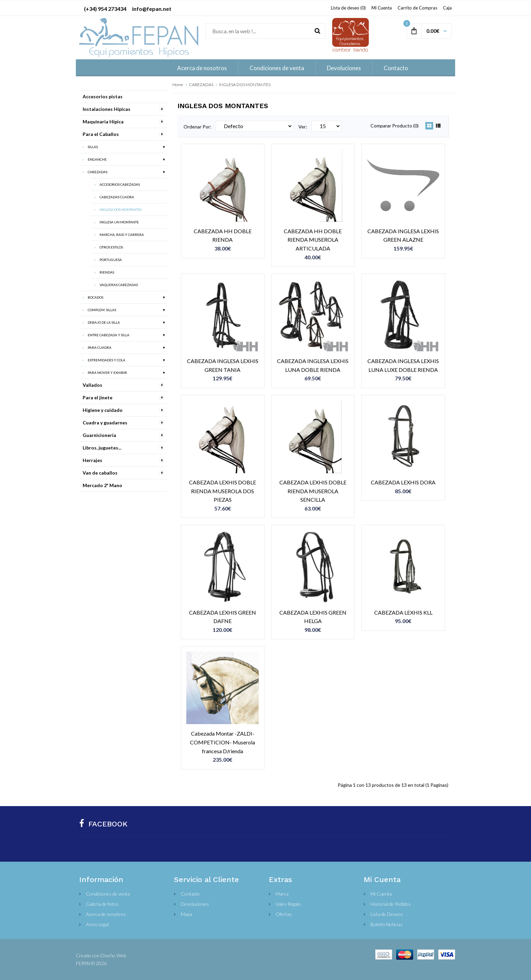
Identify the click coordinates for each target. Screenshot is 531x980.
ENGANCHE (97, 159)
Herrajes (92, 460)
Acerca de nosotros (106, 914)
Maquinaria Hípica (103, 122)
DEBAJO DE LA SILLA (104, 322)
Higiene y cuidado (103, 410)
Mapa (186, 914)
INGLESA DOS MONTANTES (245, 85)
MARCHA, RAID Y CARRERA (122, 235)
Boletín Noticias (387, 924)
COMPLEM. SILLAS (102, 310)
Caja (447, 8)
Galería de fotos (102, 904)
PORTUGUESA (111, 260)
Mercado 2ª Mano (102, 485)
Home (178, 85)
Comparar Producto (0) (395, 126)
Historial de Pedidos (391, 904)
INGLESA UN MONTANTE (119, 222)
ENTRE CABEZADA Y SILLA (109, 335)
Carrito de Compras (417, 8)
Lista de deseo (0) (348, 8)
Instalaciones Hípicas (107, 109)
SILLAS (93, 147)
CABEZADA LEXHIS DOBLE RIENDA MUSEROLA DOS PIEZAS (222, 491)
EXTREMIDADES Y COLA (107, 360)
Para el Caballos (101, 134)
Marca (282, 894)
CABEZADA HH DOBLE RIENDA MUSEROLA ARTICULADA (313, 240)
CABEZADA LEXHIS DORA (403, 482)
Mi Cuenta (382, 8)
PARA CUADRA (100, 347)
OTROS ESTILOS (111, 247)
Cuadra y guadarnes (105, 423)
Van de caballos (100, 473)
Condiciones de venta (108, 894)
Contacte (190, 894)
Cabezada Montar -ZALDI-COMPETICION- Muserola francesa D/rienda (222, 742)
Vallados (92, 385)
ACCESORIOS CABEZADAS (120, 184)
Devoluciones (195, 904)
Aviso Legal (97, 924)
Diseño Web (113, 955)
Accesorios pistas (103, 96)
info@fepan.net (152, 9)
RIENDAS (107, 272)
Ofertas (284, 914)
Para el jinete (98, 397)
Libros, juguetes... (102, 448)
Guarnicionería (99, 435)
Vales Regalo (288, 904)
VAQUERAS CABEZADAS (119, 285)
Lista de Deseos (387, 914)
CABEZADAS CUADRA (117, 197)
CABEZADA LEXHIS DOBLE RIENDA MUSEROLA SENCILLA (313, 491)
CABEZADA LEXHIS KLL (403, 612)
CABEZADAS (201, 85)
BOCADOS (95, 297)
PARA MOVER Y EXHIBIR (107, 373)
